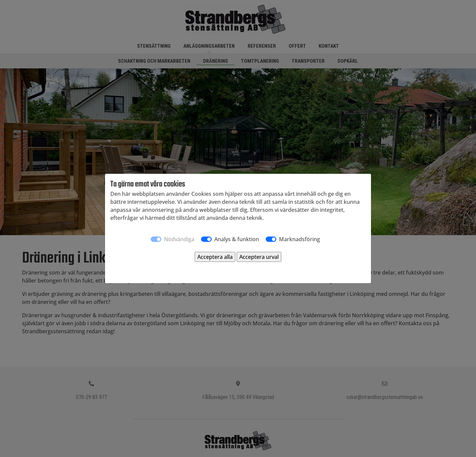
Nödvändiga (179, 239)
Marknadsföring (299, 239)
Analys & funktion (237, 239)
